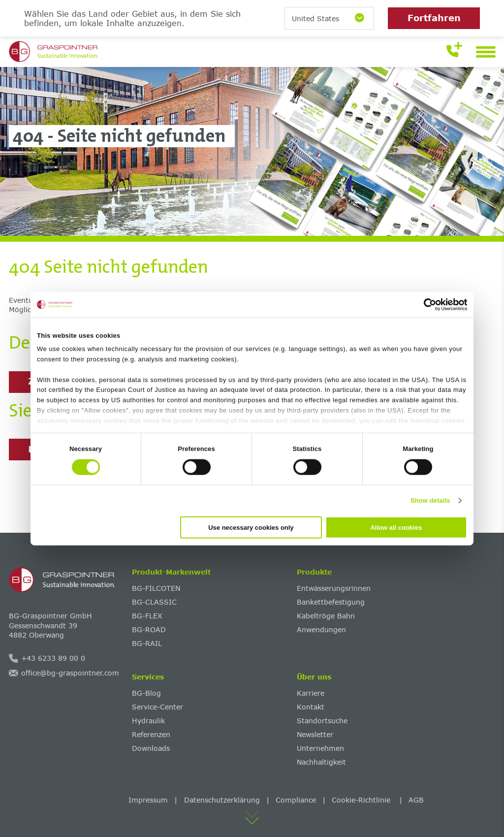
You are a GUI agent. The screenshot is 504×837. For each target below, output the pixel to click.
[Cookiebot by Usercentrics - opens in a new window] (424, 305)
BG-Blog (146, 693)
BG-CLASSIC (154, 602)
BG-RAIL (147, 643)
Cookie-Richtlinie (362, 800)
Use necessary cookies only (251, 527)
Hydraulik (148, 721)
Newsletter (315, 734)
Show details (430, 500)
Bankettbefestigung (331, 602)
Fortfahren (434, 18)
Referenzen (151, 734)
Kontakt (311, 707)
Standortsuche (322, 721)
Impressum (148, 800)
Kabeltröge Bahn (326, 616)
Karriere (311, 693)
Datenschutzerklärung (222, 800)
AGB (416, 800)
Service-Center (157, 707)
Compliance (296, 800)
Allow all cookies (396, 527)
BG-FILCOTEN (156, 588)
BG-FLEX (147, 616)
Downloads (151, 748)
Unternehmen (320, 748)
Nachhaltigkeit (321, 762)
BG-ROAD (149, 629)
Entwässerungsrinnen (334, 588)
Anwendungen (321, 629)
